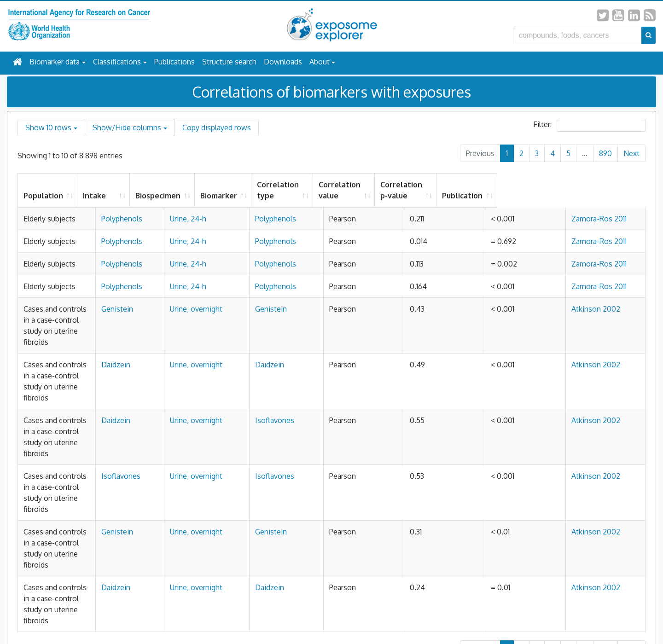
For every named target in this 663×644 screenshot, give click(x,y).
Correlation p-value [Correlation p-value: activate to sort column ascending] (531, 190)
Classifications (117, 62)
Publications (174, 62)
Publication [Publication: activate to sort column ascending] (605, 196)
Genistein (197, 353)
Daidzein (196, 387)
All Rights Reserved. (370, 617)
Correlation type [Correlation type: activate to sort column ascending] (376, 190)
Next (631, 153)
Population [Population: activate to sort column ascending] (43, 196)
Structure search (229, 62)
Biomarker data (55, 62)
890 (605, 153)
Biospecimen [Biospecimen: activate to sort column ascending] (256, 196)
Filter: (589, 125)
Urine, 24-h (252, 219)
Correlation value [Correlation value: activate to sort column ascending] (451, 190)
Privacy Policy (284, 617)
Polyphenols (202, 219)
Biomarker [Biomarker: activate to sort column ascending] (317, 196)
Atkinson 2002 (610, 353)
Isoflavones (318, 420)
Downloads (283, 62)
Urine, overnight (260, 353)
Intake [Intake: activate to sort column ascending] (193, 196)
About (320, 62)
